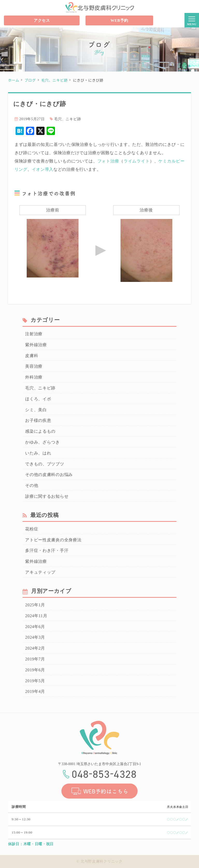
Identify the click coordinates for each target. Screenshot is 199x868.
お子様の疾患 (38, 420)
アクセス (42, 20)
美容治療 (34, 366)
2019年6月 (35, 670)
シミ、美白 (36, 410)
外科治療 (34, 377)
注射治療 (34, 334)
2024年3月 (35, 637)
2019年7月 (35, 659)
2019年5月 (35, 681)
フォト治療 (108, 161)
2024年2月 (35, 648)
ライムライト (137, 161)
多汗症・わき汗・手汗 (47, 550)
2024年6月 (35, 627)
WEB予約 (120, 20)
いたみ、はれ (38, 453)
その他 (32, 485)
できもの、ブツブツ (45, 464)
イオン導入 (43, 169)
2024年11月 (36, 616)
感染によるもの (40, 431)
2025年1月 (35, 605)
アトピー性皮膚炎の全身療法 (53, 540)
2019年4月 (35, 691)
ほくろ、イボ (38, 399)
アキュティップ (40, 572)
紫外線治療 (36, 345)
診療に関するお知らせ (47, 496)
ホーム (14, 80)
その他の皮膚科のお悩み (49, 475)
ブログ (30, 80)
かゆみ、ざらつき (42, 442)
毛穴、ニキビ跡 (55, 80)
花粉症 (32, 529)
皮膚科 (32, 356)
